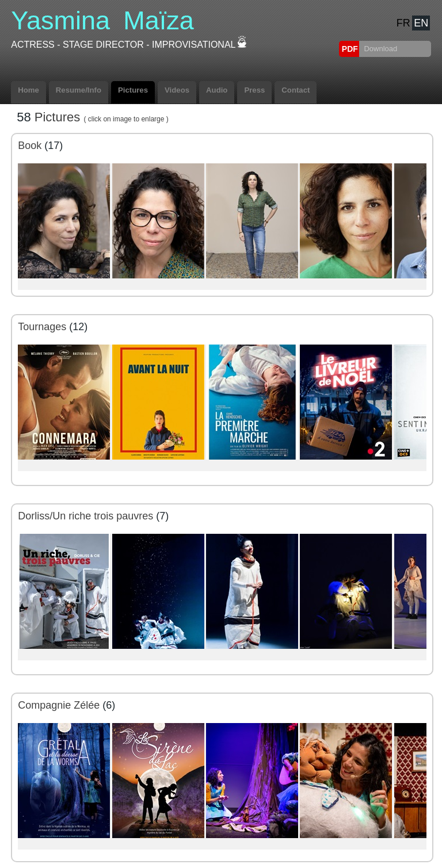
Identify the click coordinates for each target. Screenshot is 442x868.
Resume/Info (79, 90)
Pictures (133, 90)
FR (403, 23)
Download (380, 49)
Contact (296, 90)
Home (28, 90)
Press (254, 90)
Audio (217, 90)
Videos (177, 90)
